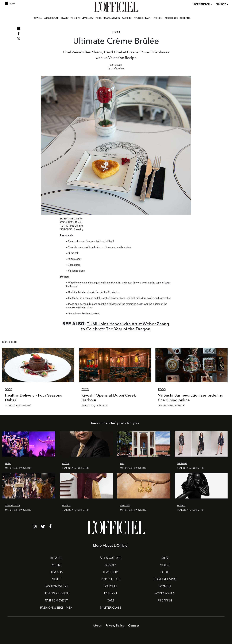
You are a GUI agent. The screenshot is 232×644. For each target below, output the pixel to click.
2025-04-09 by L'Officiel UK (95, 406)
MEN (165, 558)
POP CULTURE (111, 579)
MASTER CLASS (111, 608)
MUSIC (56, 565)
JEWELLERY (88, 21)
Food (116, 32)
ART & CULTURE (51, 21)
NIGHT (56, 579)
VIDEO (165, 565)
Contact (134, 625)
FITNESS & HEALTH (143, 21)
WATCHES (127, 21)
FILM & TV (75, 21)
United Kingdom (202, 4)
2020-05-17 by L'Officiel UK (171, 406)
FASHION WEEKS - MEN (56, 608)
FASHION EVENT (56, 600)
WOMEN (165, 586)
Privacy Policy (115, 625)
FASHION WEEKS (56, 586)
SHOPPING (185, 21)
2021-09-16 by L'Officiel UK (18, 468)
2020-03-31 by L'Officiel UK (18, 406)
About (97, 625)
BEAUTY (65, 21)
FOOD (99, 21)
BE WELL (38, 21)
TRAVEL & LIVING (112, 21)
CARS (111, 600)
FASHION (158, 21)
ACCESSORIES (171, 21)
